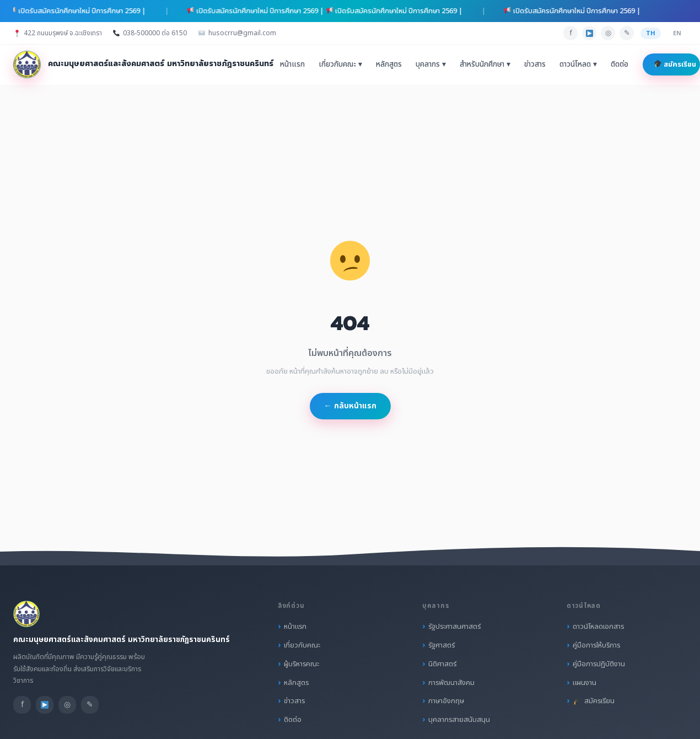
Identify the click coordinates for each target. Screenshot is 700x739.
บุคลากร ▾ (431, 64)
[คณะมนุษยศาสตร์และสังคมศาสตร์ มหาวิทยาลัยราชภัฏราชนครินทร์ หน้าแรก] (143, 64)
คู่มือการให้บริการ (596, 645)
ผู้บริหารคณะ (301, 664)
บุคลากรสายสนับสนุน (459, 720)
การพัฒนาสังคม (451, 683)
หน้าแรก (292, 64)
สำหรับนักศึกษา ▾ (485, 64)
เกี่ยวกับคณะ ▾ (340, 64)
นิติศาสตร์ (442, 664)
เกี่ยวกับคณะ (302, 645)
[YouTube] (589, 33)
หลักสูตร (389, 64)
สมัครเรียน (675, 64)
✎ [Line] (627, 33)
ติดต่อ (620, 64)
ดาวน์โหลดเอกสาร (598, 627)
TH (651, 33)
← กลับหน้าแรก (350, 406)
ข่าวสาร (535, 64)
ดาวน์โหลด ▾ (578, 64)
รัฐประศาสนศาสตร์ (454, 627)
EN (677, 33)
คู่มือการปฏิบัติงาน (599, 664)
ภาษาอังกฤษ (446, 701)
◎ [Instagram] (608, 33)
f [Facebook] (571, 33)
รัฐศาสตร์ (441, 645)
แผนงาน (585, 683)
